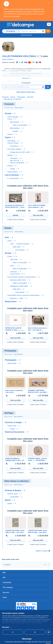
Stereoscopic (12, 361)
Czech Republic (13, 115)
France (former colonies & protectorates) (22, 275)
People (13, 167)
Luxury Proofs (15, 272)
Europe (8, 111)
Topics (8, 135)
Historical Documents (15, 430)
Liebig (12, 427)
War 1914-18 (15, 158)
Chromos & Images (13, 420)
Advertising (11, 139)
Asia (7, 235)
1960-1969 (16, 245)
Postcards (5, 95)
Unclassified (14, 495)
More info (33, 627)
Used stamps (20, 248)
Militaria (10, 153)
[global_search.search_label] (33, 31)
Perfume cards (13, 491)
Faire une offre (38, 213)
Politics (10, 163)
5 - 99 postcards (13, 176)
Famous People (13, 141)
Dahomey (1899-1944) (18, 278)
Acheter (16, 213)
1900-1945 (14, 257)
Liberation (14, 269)
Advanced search (26, 35)
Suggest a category (42, 549)
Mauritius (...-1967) (17, 296)
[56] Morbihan (15, 126)
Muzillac (16, 129)
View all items (19, 105)
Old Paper (30, 95)
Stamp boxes (11, 299)
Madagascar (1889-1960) (19, 284)
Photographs (11, 358)
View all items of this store (27, 90)
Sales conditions (8, 59)
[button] (43, 31)
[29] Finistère (15, 120)
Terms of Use (43, 640)
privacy (48, 641)
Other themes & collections (13, 97)
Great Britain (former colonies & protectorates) (24, 293)
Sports (8, 498)
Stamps (8, 562)
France (10, 117)
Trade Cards (12, 423)
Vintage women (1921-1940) (20, 150)
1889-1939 (16, 287)
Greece (10, 132)
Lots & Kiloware (12, 173)
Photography (21, 95)
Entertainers (14, 144)
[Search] (24, 85)
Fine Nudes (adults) (14, 147)
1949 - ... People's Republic (20, 242)
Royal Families (13, 170)
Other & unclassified (20, 123)
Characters (14, 156)
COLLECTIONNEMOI (12, 56)
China (9, 239)
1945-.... (13, 263)
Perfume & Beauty (13, 488)
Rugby (10, 501)
